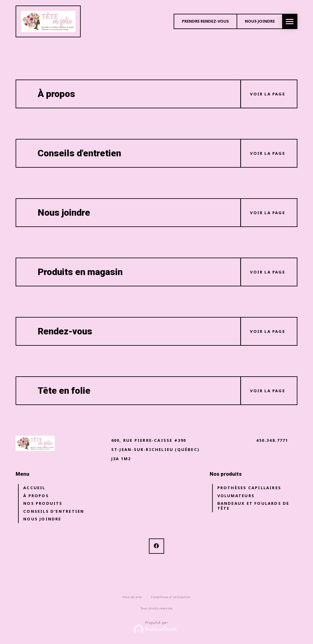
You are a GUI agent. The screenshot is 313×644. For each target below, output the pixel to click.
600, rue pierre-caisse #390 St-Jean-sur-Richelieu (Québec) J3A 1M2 (155, 449)
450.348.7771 (272, 440)
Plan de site (132, 597)
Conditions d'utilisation (171, 597)
